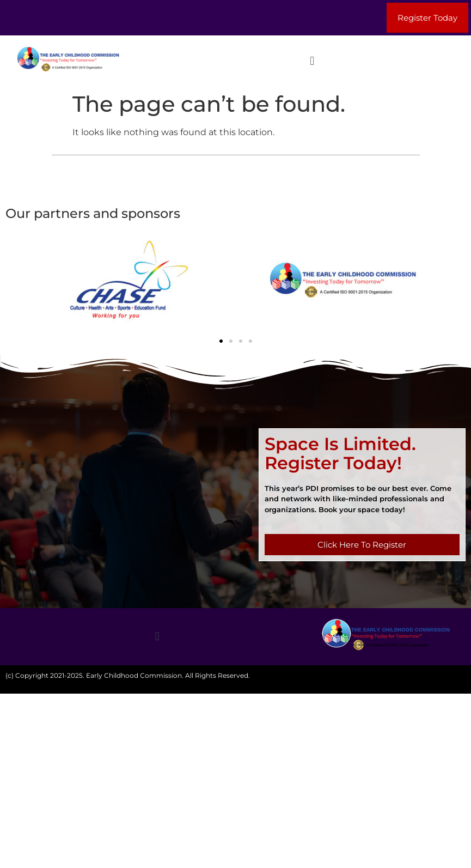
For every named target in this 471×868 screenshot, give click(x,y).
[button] (312, 61)
